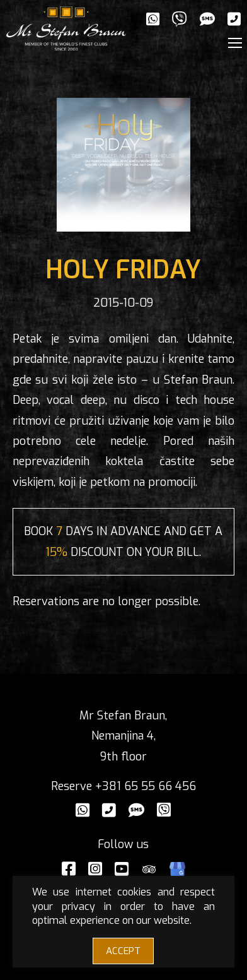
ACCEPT (123, 951)
